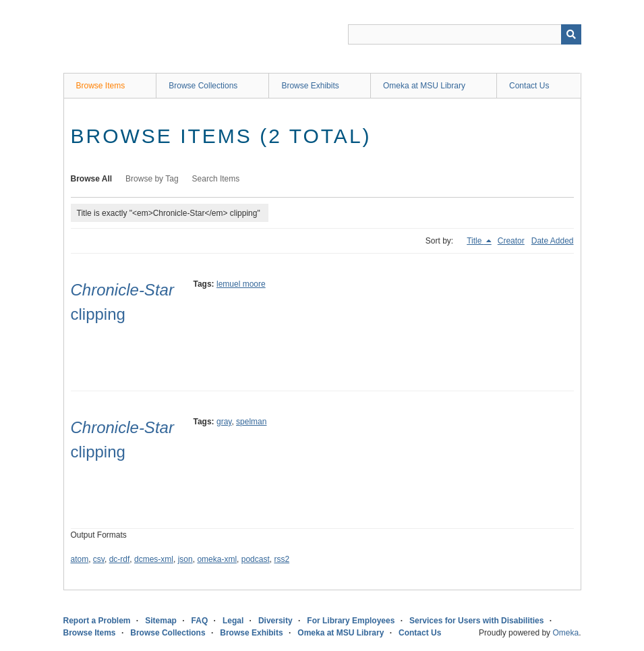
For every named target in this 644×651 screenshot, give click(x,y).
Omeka (565, 633)
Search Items (216, 179)
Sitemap (161, 621)
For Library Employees (351, 621)
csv (99, 559)
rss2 (282, 559)
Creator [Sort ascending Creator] (511, 241)
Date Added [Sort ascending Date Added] (553, 241)
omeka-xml (217, 559)
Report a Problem (97, 621)
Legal (233, 621)
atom (80, 559)
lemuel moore (241, 284)
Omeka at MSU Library (424, 86)
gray (224, 422)
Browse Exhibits (310, 86)
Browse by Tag (152, 179)
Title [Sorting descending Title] (475, 241)
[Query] (465, 34)
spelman (251, 422)
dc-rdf (120, 559)
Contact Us (529, 86)
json (185, 559)
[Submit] (571, 34)
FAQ (200, 621)
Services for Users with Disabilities (476, 621)
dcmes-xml (154, 559)
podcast (256, 559)
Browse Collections (203, 86)
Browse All (92, 179)
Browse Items (101, 86)
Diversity (275, 621)
